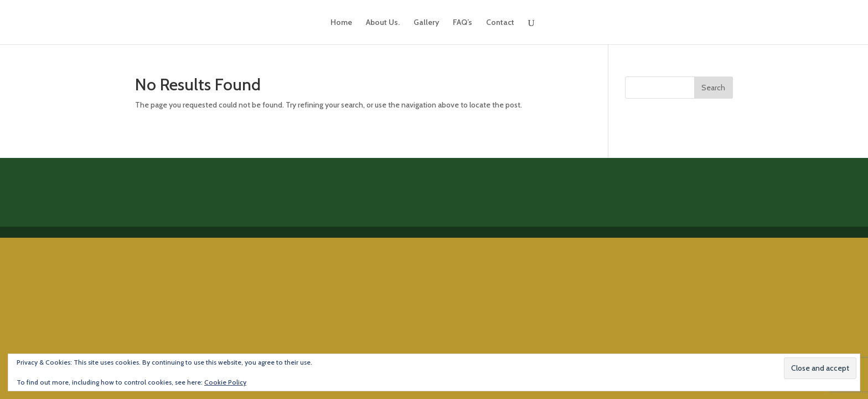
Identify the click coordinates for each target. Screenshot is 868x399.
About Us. (383, 23)
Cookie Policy (225, 382)
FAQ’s (463, 23)
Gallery (426, 23)
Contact (500, 23)
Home (341, 23)
